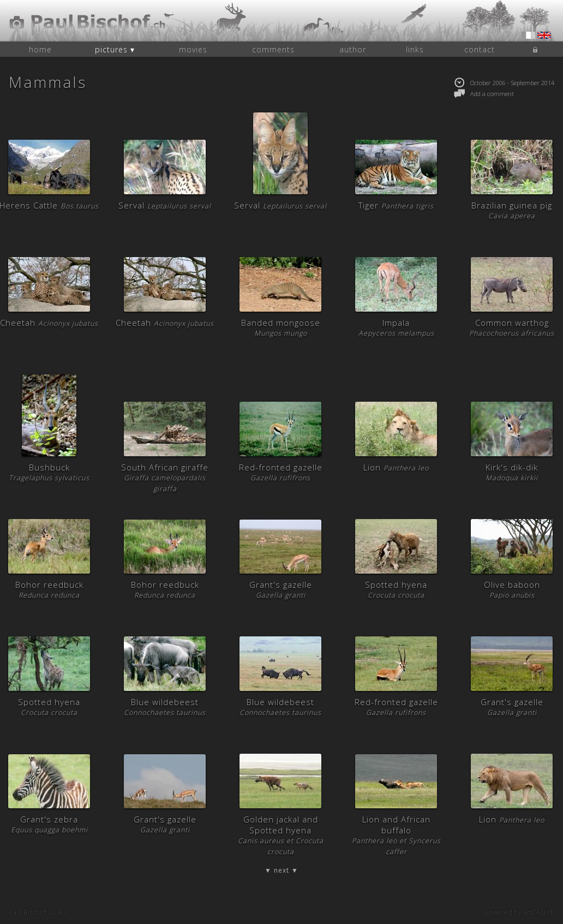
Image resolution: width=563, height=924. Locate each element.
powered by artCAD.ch (519, 912)
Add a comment (484, 94)
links (415, 49)
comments (273, 49)
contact (480, 49)
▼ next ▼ (281, 870)
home (40, 49)
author (353, 49)
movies (193, 49)
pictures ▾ (115, 49)
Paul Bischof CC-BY (38, 912)
